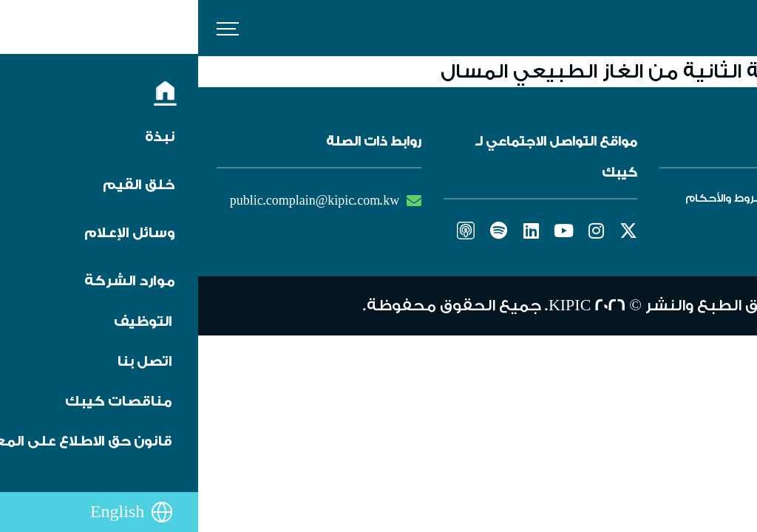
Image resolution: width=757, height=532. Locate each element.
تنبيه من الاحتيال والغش (654, 229)
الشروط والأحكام (531, 198)
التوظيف (696, 198)
